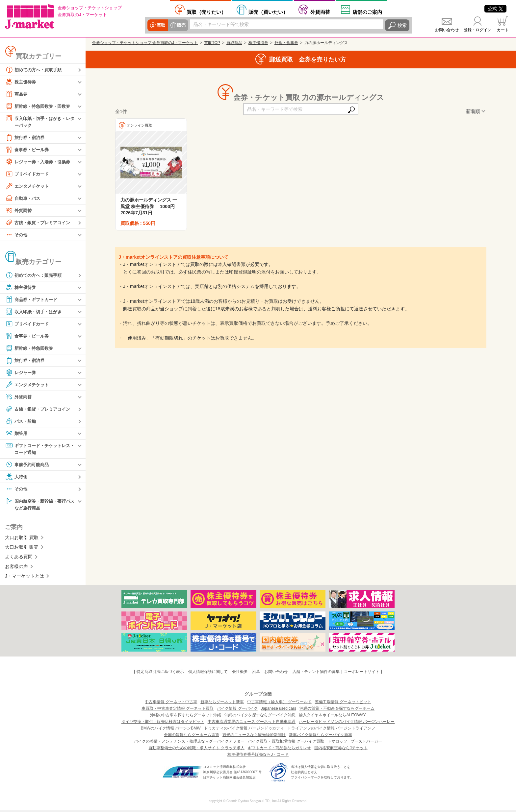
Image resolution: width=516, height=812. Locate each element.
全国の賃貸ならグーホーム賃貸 (192, 736)
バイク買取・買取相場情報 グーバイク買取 (286, 743)
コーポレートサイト (362, 673)
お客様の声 (16, 568)
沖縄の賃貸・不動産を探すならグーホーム (337, 710)
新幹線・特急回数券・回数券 (40, 106)
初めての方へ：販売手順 (35, 275)
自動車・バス (24, 199)
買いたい (268, 12)
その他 (17, 235)
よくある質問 (19, 558)
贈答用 (17, 434)
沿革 (256, 673)
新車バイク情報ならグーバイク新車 (321, 736)
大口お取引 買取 (22, 539)
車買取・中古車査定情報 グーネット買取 (178, 710)
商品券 (17, 94)
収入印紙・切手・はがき (35, 312)
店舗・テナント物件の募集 (316, 673)
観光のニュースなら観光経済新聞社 (254, 736)
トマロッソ (337, 743)
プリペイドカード (28, 174)
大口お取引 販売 (22, 549)
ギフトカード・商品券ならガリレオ (279, 750)
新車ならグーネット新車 (222, 704)
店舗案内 (367, 12)
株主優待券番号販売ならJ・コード (258, 756)
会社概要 (240, 673)
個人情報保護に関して (208, 673)
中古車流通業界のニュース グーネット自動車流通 (252, 723)
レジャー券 (21, 373)
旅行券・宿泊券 (26, 138)
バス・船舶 (21, 421)
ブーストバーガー (366, 743)
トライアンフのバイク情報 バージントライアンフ (331, 730)
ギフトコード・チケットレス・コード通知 (38, 449)
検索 (402, 25)
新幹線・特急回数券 (31, 348)
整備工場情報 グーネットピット (343, 704)
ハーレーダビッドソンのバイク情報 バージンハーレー (347, 723)
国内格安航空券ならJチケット (341, 750)
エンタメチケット (28, 186)
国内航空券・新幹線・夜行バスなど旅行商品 (40, 505)
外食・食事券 (286, 43)
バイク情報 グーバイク (237, 710)
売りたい (206, 12)
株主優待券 (21, 82)
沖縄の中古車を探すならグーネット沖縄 (186, 717)
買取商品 (234, 43)
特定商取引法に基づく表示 (160, 673)
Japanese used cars (279, 710)
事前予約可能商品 (28, 466)
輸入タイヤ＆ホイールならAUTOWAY (332, 717)
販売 (180, 25)
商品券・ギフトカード (33, 300)
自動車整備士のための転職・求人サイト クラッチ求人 (196, 750)
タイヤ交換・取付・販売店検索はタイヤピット (163, 723)
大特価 (17, 478)
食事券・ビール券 (28, 150)
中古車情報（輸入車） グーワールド (279, 704)
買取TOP (212, 43)
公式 (495, 9)
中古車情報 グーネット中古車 (171, 704)
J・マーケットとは (25, 578)
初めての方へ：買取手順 (35, 70)
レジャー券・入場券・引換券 (40, 162)
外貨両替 (320, 12)
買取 (161, 25)
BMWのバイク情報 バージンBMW (171, 730)
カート (503, 30)
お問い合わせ (447, 30)
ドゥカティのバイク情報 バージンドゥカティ (244, 730)
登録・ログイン (477, 30)
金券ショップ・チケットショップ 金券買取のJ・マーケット (145, 43)
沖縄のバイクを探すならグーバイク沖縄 (260, 717)
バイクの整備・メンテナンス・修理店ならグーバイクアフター (189, 743)
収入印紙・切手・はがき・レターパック (40, 121)
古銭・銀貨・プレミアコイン (40, 223)
